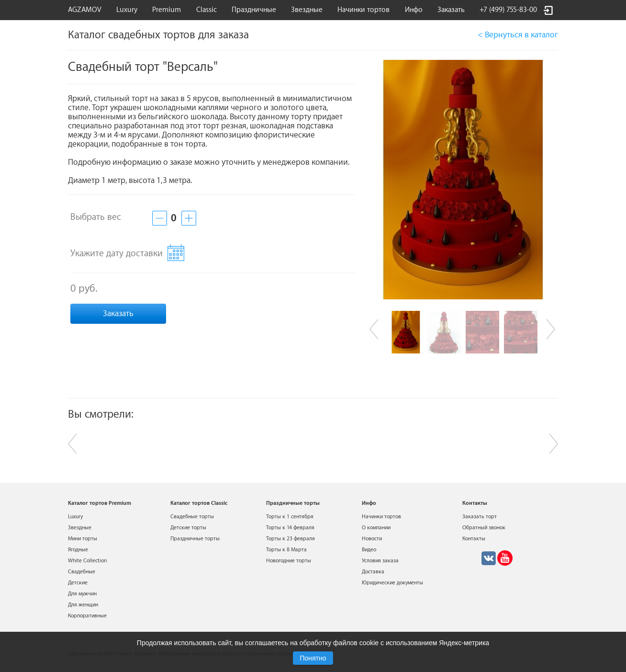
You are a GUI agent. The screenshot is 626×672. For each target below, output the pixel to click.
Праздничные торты (195, 539)
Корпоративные (87, 616)
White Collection (87, 561)
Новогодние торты (289, 561)
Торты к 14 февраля (290, 528)
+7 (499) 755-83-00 (508, 10)
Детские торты (188, 528)
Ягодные (78, 550)
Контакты (474, 539)
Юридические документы (392, 583)
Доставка (373, 572)
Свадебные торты (192, 517)
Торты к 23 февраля (291, 539)
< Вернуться (518, 35)
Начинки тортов (363, 10)
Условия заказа (380, 561)
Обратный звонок (484, 528)
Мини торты (83, 539)
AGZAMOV (85, 10)
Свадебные (82, 572)
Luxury (127, 10)
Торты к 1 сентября (290, 517)
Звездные (307, 10)
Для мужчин (82, 594)
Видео (369, 550)
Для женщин (83, 605)
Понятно (313, 658)
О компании (376, 528)
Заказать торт (480, 517)
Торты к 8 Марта (286, 550)
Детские (78, 583)
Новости (372, 539)
